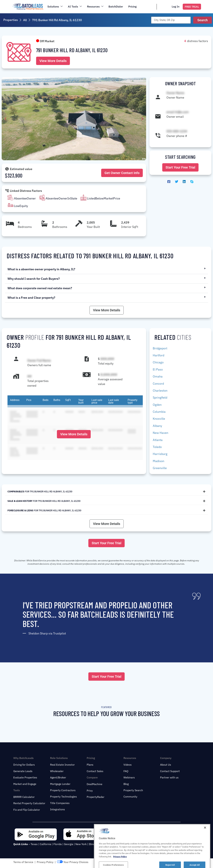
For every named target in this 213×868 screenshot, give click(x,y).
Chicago (158, 362)
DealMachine (95, 784)
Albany (157, 426)
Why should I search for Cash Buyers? (34, 279)
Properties (11, 20)
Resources (95, 6)
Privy (90, 791)
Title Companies (60, 803)
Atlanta (158, 440)
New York (81, 844)
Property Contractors (63, 790)
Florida (58, 844)
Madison (159, 461)
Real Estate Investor (62, 765)
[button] (203, 20)
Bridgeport (160, 348)
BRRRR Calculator (24, 797)
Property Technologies (63, 797)
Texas (34, 844)
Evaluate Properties (25, 777)
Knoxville (159, 419)
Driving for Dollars (24, 765)
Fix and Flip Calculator (27, 810)
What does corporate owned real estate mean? (40, 288)
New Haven (160, 433)
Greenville (160, 468)
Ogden (157, 405)
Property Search (133, 790)
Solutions (55, 6)
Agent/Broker (58, 777)
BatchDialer (116, 6)
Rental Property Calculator (29, 803)
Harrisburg (160, 454)
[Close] (205, 862)
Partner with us (169, 777)
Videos (128, 765)
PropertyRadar (96, 797)
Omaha (158, 376)
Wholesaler (57, 771)
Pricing (133, 6)
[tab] (106, 492)
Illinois (93, 844)
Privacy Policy (45, 862)
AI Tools (75, 6)
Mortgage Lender (60, 784)
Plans (90, 765)
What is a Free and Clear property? (31, 298)
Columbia (159, 412)
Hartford (159, 355)
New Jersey (106, 844)
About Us (166, 765)
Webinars (129, 777)
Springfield (160, 398)
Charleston (160, 391)
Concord (158, 384)
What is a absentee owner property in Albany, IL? (41, 269)
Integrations (57, 809)
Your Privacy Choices (73, 862)
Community (130, 797)
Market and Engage (25, 784)
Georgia (69, 844)
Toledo (157, 447)
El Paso (158, 369)
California (46, 844)
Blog (126, 784)
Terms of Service (23, 862)
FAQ (126, 771)
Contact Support (170, 771)
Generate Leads (23, 771)
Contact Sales (95, 771)
